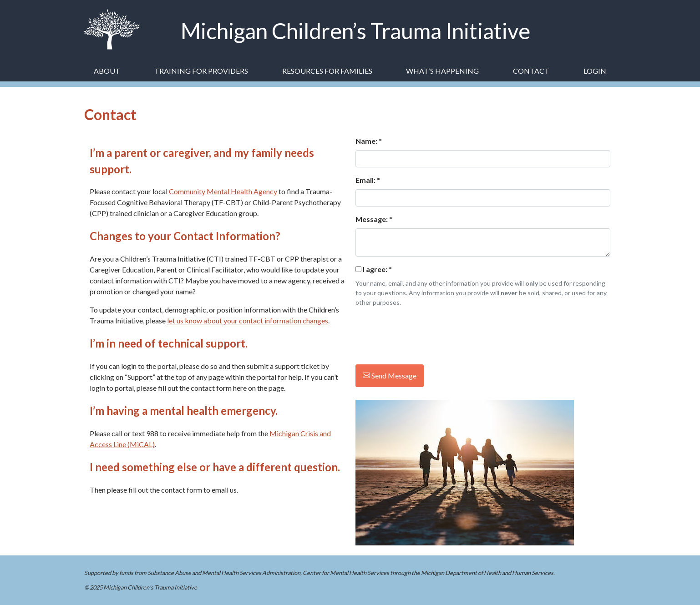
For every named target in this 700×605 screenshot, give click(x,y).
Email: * (368, 180)
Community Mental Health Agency (223, 191)
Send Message (390, 376)
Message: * (374, 219)
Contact (531, 71)
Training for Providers (201, 71)
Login (595, 71)
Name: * (369, 141)
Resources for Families (327, 71)
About (107, 71)
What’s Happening (442, 71)
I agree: (377, 269)
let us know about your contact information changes (248, 320)
